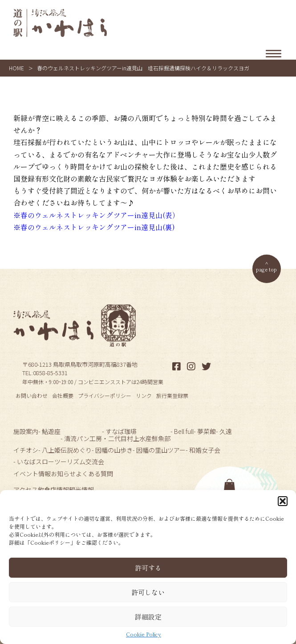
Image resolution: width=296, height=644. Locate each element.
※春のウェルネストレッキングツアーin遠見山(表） (96, 215)
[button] (283, 501)
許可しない (148, 592)
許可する (148, 568)
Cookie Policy (144, 634)
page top (266, 269)
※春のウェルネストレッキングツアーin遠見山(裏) (94, 227)
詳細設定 (148, 617)
